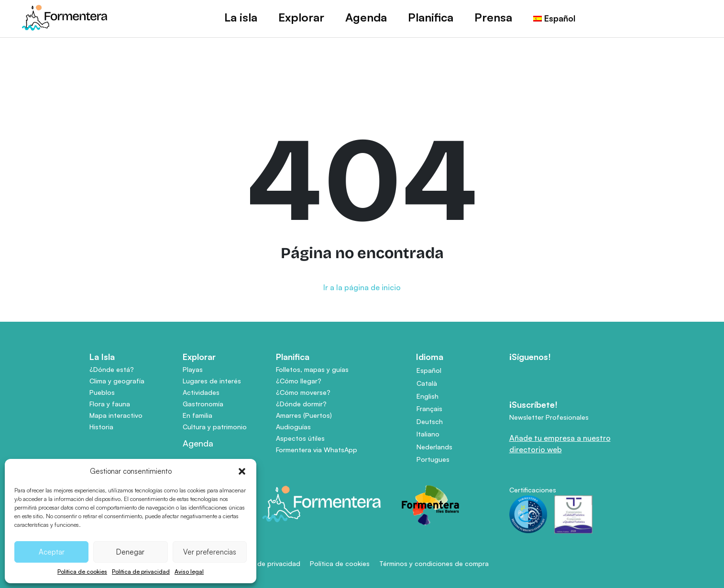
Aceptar (52, 552)
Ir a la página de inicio (362, 287)
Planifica (431, 17)
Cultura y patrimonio (215, 427)
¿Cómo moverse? (303, 392)
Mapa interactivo (116, 415)
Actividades (201, 392)
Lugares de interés (212, 381)
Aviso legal (189, 572)
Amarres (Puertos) (304, 415)
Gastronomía (203, 404)
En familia (197, 415)
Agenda (366, 17)
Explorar (301, 17)
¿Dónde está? (112, 369)
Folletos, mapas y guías (312, 369)
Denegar (130, 552)
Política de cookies (82, 572)
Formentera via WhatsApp (317, 450)
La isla (241, 17)
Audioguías (293, 427)
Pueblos (102, 392)
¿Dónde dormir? (301, 404)
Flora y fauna (110, 404)
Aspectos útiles (300, 438)
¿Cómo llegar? (299, 381)
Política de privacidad (141, 572)
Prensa (493, 17)
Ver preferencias (210, 552)
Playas (193, 369)
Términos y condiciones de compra (434, 563)
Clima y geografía (117, 381)
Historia (101, 427)
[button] (242, 471)
